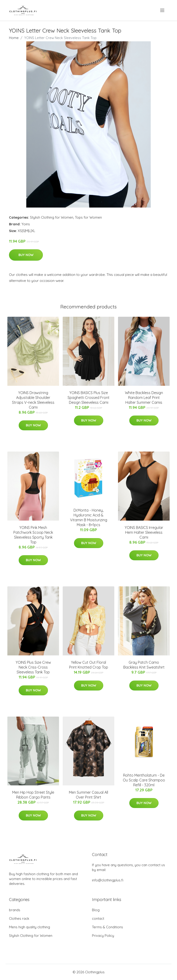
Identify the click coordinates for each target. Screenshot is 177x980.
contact (98, 918)
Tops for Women (88, 217)
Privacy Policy (103, 936)
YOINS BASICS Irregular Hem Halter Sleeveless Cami (144, 532)
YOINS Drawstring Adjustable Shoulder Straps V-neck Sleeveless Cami (33, 400)
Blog (96, 910)
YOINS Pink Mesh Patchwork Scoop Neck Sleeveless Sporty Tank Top (33, 535)
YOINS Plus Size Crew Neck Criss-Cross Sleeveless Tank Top (33, 667)
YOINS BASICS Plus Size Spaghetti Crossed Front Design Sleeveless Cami (88, 398)
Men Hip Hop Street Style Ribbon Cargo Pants (33, 795)
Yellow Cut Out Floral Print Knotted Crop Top (89, 665)
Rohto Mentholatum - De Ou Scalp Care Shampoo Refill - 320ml (144, 780)
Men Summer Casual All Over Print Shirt (88, 795)
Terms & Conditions (108, 927)
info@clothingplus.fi (108, 880)
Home (14, 38)
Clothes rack (19, 918)
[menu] (163, 10)
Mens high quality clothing (29, 927)
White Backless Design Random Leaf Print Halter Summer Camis (144, 398)
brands (15, 910)
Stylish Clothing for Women (52, 217)
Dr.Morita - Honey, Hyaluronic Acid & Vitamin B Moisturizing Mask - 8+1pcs (89, 517)
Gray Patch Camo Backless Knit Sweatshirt (144, 665)
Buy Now (26, 255)
